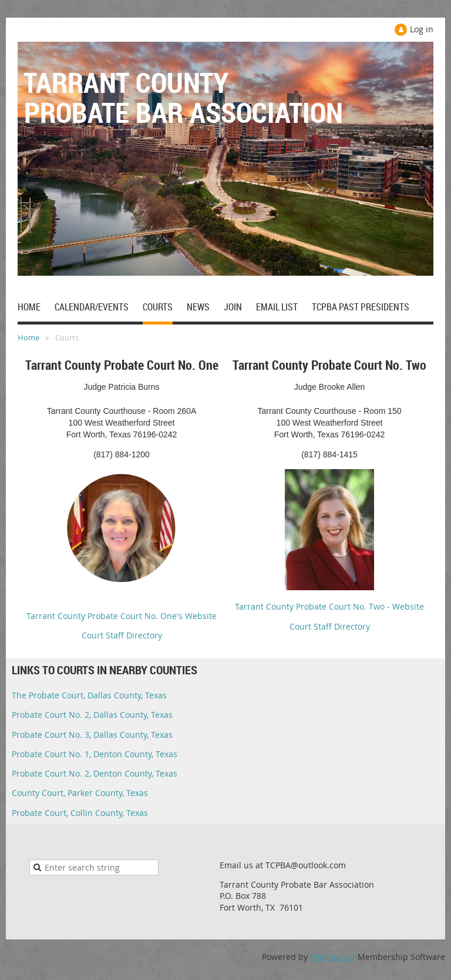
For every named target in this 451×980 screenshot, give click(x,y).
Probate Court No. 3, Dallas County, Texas (92, 735)
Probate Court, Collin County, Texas (80, 813)
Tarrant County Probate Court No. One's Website (122, 616)
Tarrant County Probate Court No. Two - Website (329, 606)
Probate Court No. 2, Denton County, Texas (95, 773)
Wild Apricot (333, 957)
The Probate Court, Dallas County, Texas (89, 695)
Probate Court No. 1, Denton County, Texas (95, 754)
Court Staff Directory (122, 635)
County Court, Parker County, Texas (80, 793)
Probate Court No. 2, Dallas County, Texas (92, 715)
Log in (422, 29)
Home (28, 337)
